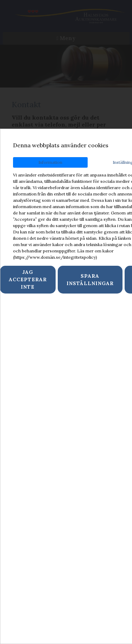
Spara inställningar (90, 280)
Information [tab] (50, 162)
